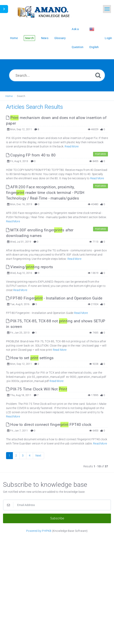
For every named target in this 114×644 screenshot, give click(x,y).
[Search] (98, 75)
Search (21, 96)
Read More (72, 146)
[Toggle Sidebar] (4, 9)
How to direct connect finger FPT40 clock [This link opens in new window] (49, 425)
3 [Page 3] (23, 456)
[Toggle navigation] (107, 9)
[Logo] (43, 12)
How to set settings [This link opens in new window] (30, 358)
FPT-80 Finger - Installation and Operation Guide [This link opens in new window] (54, 298)
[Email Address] (57, 505)
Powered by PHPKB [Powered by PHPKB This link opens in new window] (39, 531)
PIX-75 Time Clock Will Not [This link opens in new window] (37, 389)
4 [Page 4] (30, 456)
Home (9, 96)
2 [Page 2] (16, 456)
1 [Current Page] (9, 456)
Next (38, 456)
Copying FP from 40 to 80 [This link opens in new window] (31, 155)
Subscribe (57, 518)
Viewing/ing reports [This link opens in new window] (30, 267)
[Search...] (57, 75)
